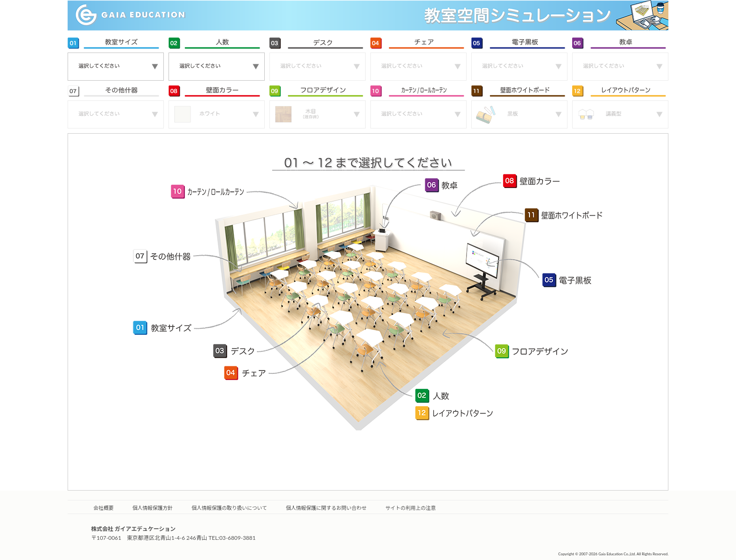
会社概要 (103, 508)
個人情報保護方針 (153, 508)
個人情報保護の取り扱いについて (229, 508)
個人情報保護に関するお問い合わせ (326, 508)
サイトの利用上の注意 (411, 508)
